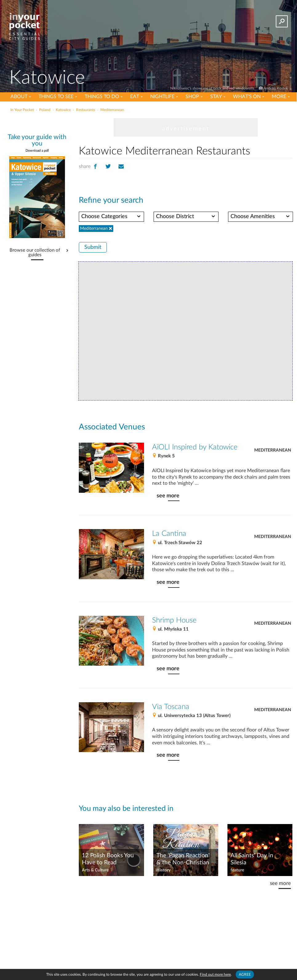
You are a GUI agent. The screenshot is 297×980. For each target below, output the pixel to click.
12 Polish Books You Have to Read (108, 859)
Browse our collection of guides (35, 253)
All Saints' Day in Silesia (252, 859)
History (163, 870)
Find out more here (215, 974)
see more (168, 496)
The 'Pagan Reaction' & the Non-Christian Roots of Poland (183, 859)
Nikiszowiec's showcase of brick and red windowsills (213, 88)
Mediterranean (273, 450)
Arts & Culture (95, 870)
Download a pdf (37, 151)
